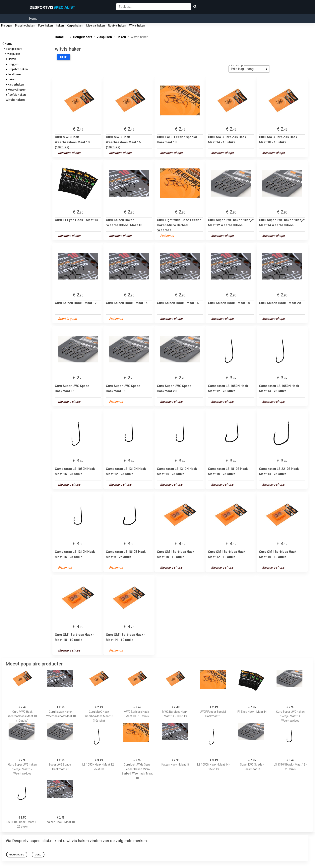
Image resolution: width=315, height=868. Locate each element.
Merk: (64, 57)
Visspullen (14, 54)
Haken (13, 59)
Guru (38, 855)
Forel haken (46, 26)
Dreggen (7, 26)
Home (33, 19)
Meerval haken (96, 26)
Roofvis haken (117, 26)
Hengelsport (15, 49)
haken (60, 26)
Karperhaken (75, 26)
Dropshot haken (25, 26)
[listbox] (249, 69)
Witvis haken (137, 26)
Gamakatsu (17, 855)
